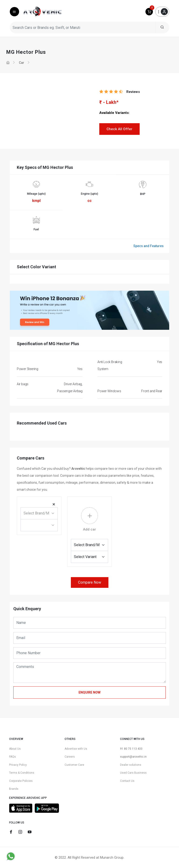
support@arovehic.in (133, 757)
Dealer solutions (131, 765)
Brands (14, 789)
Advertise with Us (76, 749)
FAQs (12, 757)
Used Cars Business (133, 773)
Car (22, 63)
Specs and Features (148, 246)
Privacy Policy (18, 765)
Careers (70, 757)
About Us (15, 749)
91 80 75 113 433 (131, 749)
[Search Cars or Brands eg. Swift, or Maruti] (83, 27)
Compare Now (90, 582)
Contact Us (127, 781)
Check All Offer (119, 129)
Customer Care (74, 765)
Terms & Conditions (22, 773)
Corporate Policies (21, 781)
